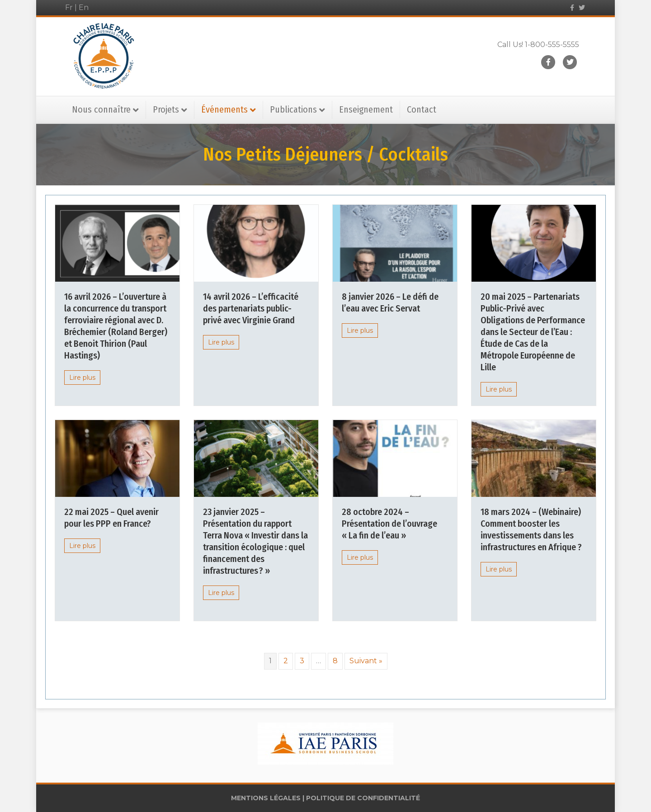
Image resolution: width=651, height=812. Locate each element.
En (84, 7)
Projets (166, 109)
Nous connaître (101, 109)
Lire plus (82, 378)
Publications (293, 109)
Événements (224, 109)
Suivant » (366, 661)
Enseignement (366, 109)
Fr (69, 7)
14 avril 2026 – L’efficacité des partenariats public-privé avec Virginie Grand (251, 308)
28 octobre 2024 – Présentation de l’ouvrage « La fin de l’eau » (389, 524)
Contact (422, 109)
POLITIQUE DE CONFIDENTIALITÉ (363, 798)
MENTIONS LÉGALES (266, 798)
